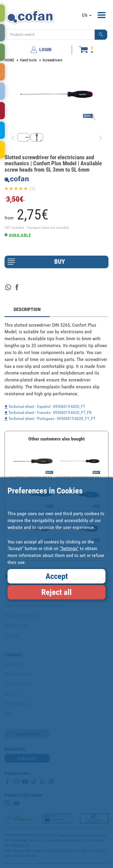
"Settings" (69, 548)
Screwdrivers (52, 60)
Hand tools (28, 60)
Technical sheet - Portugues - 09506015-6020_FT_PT (50, 418)
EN (87, 15)
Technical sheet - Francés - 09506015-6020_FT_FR (48, 412)
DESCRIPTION (27, 309)
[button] (101, 35)
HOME (9, 60)
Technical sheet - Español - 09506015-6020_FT (45, 406)
